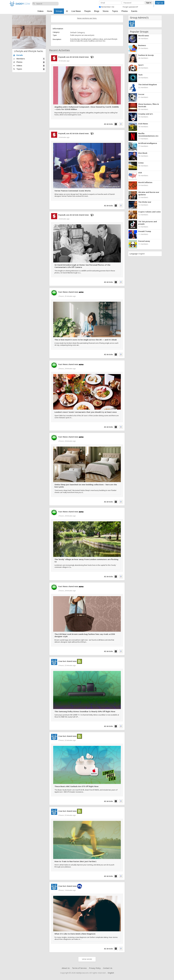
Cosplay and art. (146, 114)
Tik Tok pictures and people (148, 223)
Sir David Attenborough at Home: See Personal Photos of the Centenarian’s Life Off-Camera (82, 266)
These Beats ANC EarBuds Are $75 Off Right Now (76, 786)
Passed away (144, 241)
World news (144, 36)
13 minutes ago (64, 61)
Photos (125, 11)
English (142, 254)
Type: (55, 35)
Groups (59, 11)
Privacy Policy (95, 968)
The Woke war (145, 202)
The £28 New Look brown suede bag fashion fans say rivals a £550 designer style (85, 635)
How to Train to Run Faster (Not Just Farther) (75, 861)
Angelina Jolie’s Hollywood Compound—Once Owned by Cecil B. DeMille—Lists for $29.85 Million (87, 108)
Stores (106, 11)
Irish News (143, 124)
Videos (40, 11)
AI (67, 11)
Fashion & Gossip (146, 55)
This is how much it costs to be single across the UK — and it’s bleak (86, 340)
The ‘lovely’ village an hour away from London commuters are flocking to (86, 561)
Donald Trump (145, 231)
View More (87, 959)
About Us (66, 968)
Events (134, 11)
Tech (140, 75)
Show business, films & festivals (149, 105)
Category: (56, 32)
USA (140, 173)
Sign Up (160, 3)
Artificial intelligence (148, 143)
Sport (141, 65)
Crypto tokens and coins (149, 212)
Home (50, 11)
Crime (141, 163)
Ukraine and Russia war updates (149, 193)
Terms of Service (79, 968)
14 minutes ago (64, 137)
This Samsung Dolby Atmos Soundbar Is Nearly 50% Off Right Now (85, 711)
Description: (57, 39)
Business (142, 45)
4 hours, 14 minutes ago (67, 890)
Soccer (141, 94)
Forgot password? (130, 7)
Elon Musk (143, 153)
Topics (115, 11)
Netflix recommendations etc (148, 135)
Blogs (97, 11)
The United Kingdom (148, 84)
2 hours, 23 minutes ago (67, 296)
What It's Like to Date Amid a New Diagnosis (75, 934)
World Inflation (145, 182)
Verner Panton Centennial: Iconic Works (73, 191)
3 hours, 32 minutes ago (67, 665)
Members (29, 59)
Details (18, 55)
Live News (76, 11)
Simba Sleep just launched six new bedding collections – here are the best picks (86, 486)
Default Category (78, 32)
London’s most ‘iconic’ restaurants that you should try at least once (86, 412)
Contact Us (108, 968)
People (87, 11)
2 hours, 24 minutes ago (67, 369)
